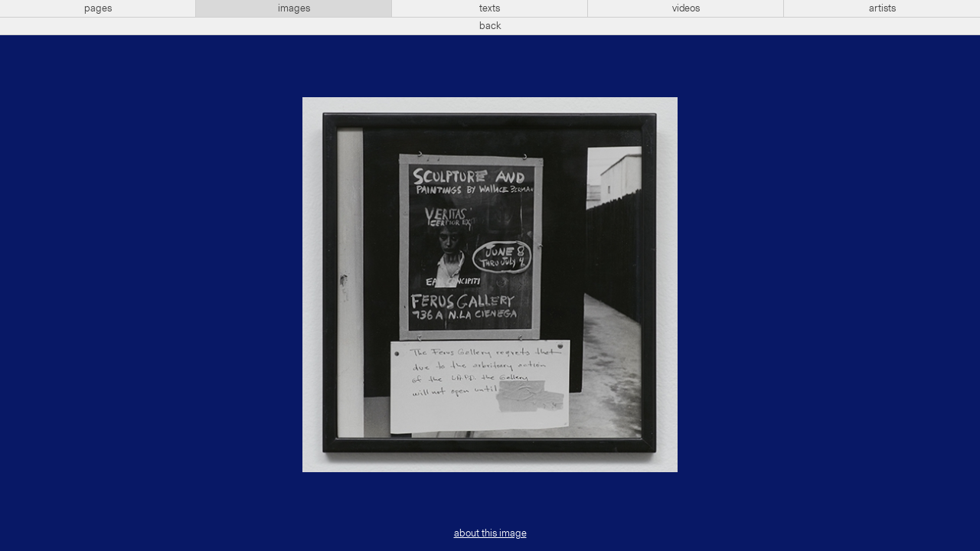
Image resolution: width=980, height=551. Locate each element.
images (294, 8)
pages (98, 8)
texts (490, 8)
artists (882, 8)
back (490, 26)
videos (686, 8)
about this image (490, 533)
